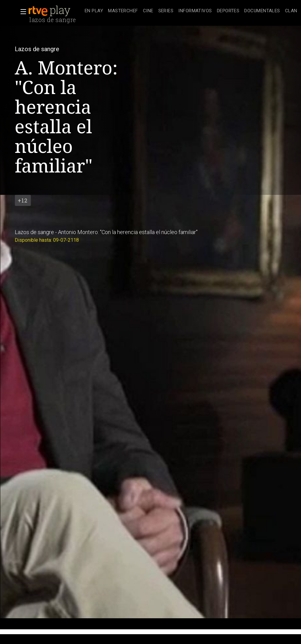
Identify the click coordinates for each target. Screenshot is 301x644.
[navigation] (191, 11)
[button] (21, 12)
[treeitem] (94, 11)
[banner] (55, 11)
